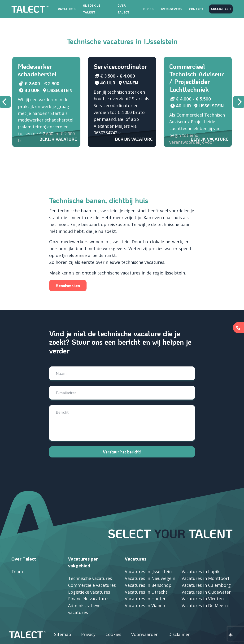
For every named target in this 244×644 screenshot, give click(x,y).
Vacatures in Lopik (200, 571)
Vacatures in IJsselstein (148, 571)
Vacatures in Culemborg (206, 585)
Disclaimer (179, 634)
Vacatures (67, 9)
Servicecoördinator (120, 66)
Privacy (88, 634)
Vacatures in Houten (146, 599)
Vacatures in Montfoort (206, 578)
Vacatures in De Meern (205, 605)
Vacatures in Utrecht (146, 592)
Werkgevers (171, 9)
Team (17, 571)
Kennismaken (68, 308)
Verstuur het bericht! (122, 452)
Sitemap (63, 634)
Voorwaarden (145, 634)
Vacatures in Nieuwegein (150, 578)
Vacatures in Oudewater (206, 592)
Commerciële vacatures (92, 585)
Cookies (113, 634)
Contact (196, 9)
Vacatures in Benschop (148, 585)
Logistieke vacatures (89, 592)
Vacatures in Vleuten (203, 599)
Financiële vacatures (89, 599)
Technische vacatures (90, 578)
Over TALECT (123, 9)
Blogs (148, 9)
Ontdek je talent (92, 9)
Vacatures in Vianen (145, 605)
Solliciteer (221, 9)
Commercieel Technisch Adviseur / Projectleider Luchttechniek (197, 78)
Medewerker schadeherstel (37, 70)
